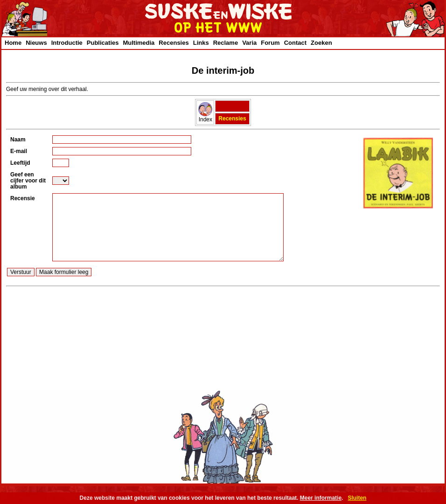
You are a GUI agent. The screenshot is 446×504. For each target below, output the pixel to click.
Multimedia (139, 43)
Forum (270, 43)
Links (201, 43)
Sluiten (357, 498)
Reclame (226, 43)
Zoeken (321, 43)
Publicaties (103, 43)
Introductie (67, 43)
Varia (249, 43)
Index (205, 117)
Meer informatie (321, 498)
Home (13, 43)
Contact (295, 43)
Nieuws (36, 43)
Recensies (174, 43)
